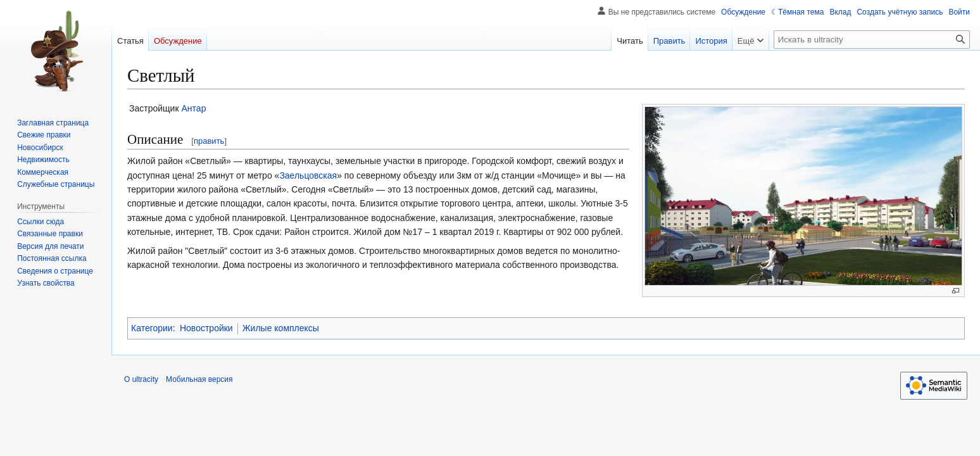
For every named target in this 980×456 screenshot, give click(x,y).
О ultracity (141, 379)
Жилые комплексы (281, 328)
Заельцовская (308, 175)
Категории (152, 328)
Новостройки (206, 328)
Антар (194, 108)
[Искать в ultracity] (872, 40)
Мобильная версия (199, 379)
